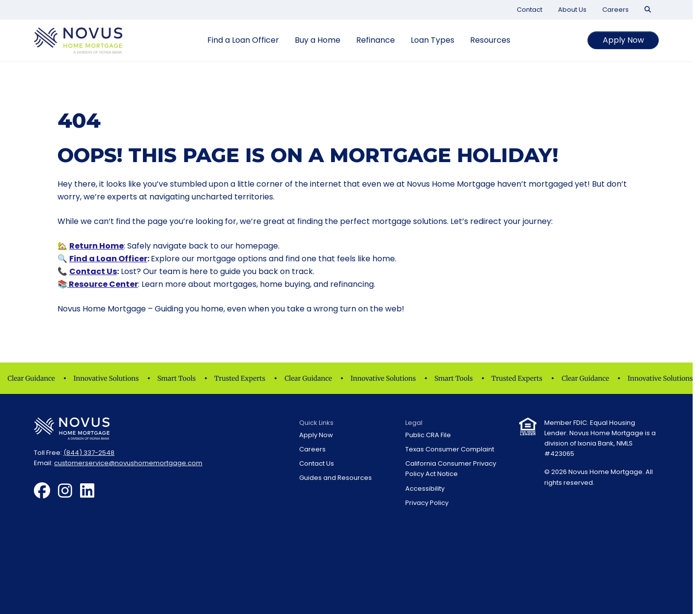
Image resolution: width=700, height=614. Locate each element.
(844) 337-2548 (89, 453)
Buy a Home (318, 40)
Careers (616, 10)
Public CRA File (428, 435)
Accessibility (425, 488)
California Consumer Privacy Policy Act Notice (451, 469)
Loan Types (433, 40)
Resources (490, 40)
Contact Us (93, 271)
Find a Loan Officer (243, 40)
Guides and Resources (336, 478)
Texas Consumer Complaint (450, 449)
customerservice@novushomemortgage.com (128, 463)
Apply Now (623, 40)
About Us (572, 10)
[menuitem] (530, 10)
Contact (530, 10)
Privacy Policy (427, 503)
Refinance (376, 40)
